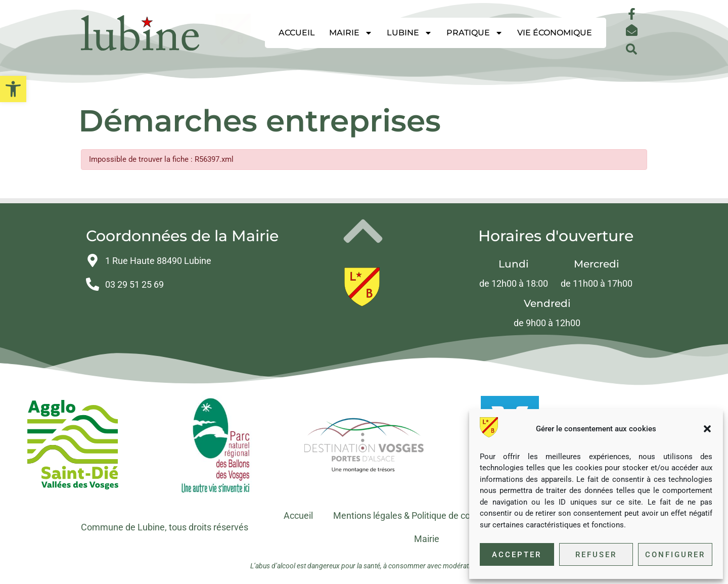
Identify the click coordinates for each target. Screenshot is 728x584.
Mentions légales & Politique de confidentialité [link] (425, 515)
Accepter (517, 555)
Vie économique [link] (555, 33)
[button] (707, 429)
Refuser (596, 555)
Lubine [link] (409, 33)
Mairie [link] (351, 33)
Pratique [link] (475, 33)
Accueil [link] (297, 33)
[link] (13, 89)
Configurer (675, 555)
